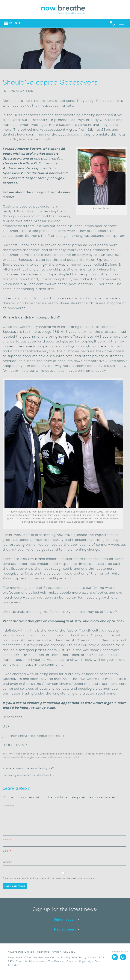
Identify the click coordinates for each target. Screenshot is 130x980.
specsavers (42, 757)
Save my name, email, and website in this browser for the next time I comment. (49, 878)
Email (7, 851)
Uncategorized (49, 754)
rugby (31, 757)
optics (6, 757)
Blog (36, 754)
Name (7, 840)
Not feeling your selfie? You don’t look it (29, 775)
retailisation (19, 757)
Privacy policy (119, 952)
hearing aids (103, 754)
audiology (78, 754)
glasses (90, 754)
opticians (117, 754)
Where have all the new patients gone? (28, 768)
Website (7, 862)
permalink (74, 757)
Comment (8, 806)
